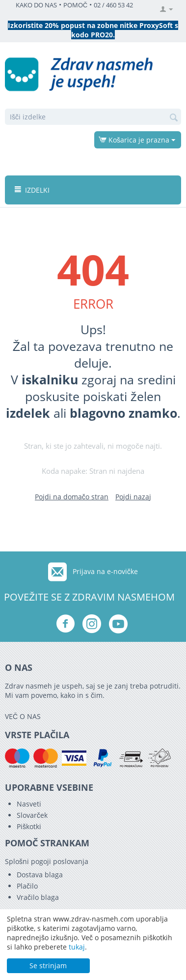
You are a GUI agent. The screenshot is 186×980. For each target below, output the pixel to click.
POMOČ (75, 5)
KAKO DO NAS (36, 5)
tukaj (77, 947)
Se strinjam (48, 966)
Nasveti (29, 804)
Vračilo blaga (38, 897)
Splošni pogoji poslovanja (47, 861)
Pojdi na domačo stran (72, 497)
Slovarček (32, 815)
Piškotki (29, 826)
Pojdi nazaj (133, 497)
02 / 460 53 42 (113, 5)
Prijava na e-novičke (105, 571)
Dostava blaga (40, 875)
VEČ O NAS (23, 716)
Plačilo (27, 886)
